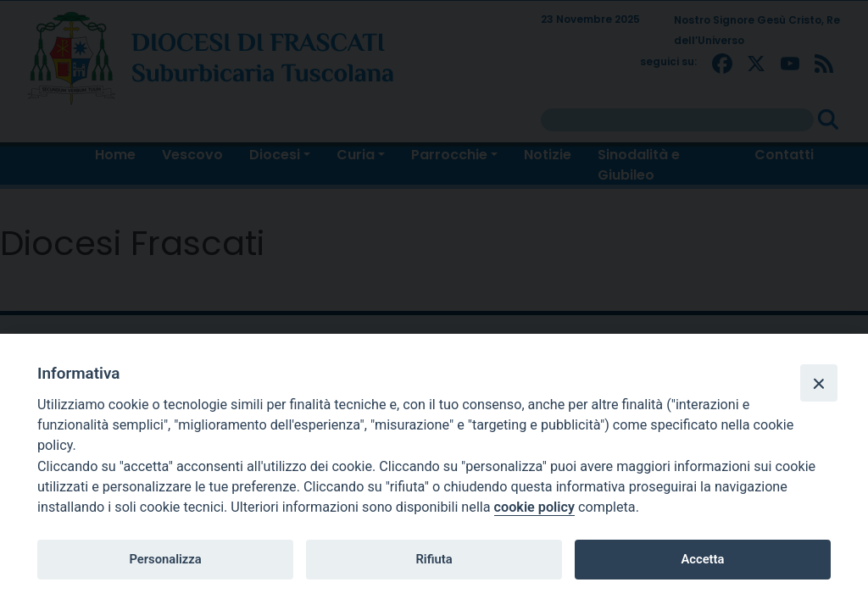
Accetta (702, 559)
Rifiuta (434, 559)
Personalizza (165, 559)
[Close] (819, 383)
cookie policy (534, 507)
